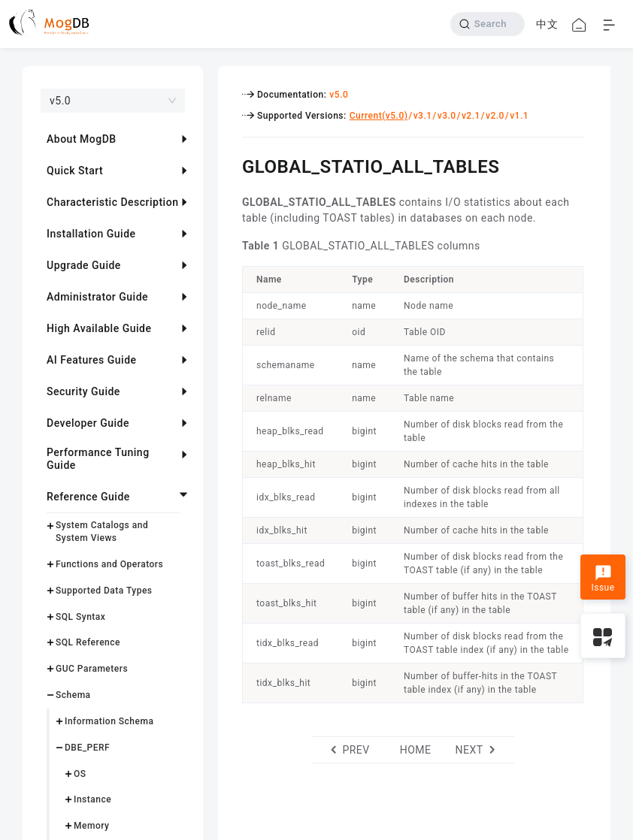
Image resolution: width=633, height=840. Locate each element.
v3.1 (423, 116)
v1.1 (519, 116)
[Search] (488, 24)
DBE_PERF (87, 748)
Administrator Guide (97, 297)
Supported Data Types (104, 591)
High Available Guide (99, 328)
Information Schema (109, 721)
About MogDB (82, 139)
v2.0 (495, 116)
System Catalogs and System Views (102, 532)
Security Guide (83, 391)
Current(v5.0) (379, 116)
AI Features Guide (92, 360)
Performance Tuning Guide (98, 459)
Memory (91, 826)
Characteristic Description (112, 202)
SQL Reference (88, 642)
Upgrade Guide (84, 265)
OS (80, 774)
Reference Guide (88, 497)
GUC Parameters (92, 669)
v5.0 (339, 95)
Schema (73, 695)
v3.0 (447, 116)
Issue (603, 579)
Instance (92, 799)
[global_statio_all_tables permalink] (231, 165)
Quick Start (75, 171)
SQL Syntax (80, 617)
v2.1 (471, 116)
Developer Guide (88, 423)
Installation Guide (91, 234)
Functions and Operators (109, 564)
